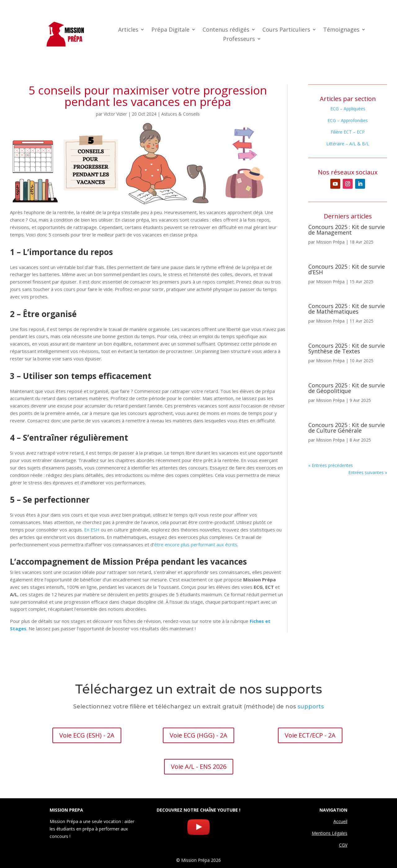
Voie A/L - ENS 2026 (199, 767)
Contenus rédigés (226, 30)
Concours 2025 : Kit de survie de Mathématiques (347, 309)
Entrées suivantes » (368, 472)
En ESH (92, 530)
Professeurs (239, 40)
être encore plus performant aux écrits (196, 544)
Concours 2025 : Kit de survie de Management (347, 230)
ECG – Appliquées (348, 109)
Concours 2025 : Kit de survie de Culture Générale (347, 428)
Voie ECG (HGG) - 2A (198, 735)
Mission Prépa (330, 242)
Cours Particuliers (286, 30)
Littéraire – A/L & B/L (348, 144)
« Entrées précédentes (331, 465)
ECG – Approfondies (348, 120)
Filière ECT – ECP (348, 132)
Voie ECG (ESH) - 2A (87, 735)
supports (311, 707)
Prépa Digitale (170, 30)
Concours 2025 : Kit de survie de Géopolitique (347, 388)
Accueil (340, 821)
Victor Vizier (115, 114)
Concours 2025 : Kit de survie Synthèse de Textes (347, 348)
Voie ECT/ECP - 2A (310, 735)
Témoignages (341, 30)
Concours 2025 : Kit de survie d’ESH (347, 269)
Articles (128, 30)
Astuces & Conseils (181, 114)
